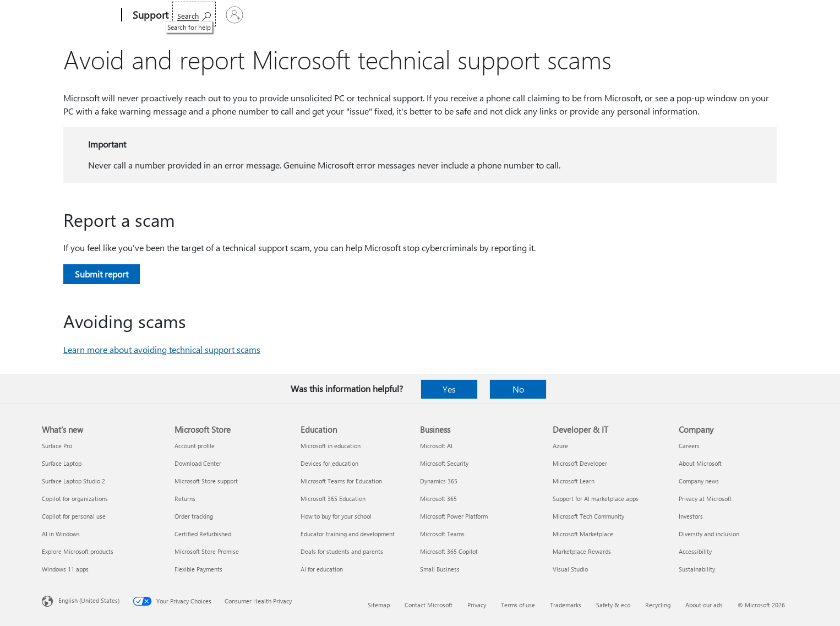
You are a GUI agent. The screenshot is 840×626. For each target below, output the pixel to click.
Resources (454, 15)
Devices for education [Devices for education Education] (329, 463)
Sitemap (379, 605)
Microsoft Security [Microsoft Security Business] (444, 463)
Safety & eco (613, 605)
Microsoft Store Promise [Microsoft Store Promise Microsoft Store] (207, 551)
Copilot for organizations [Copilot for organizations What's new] (75, 499)
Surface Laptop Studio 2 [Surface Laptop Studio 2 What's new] (73, 481)
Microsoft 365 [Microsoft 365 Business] (438, 499)
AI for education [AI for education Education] (322, 569)
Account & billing (389, 15)
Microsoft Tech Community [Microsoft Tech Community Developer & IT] (588, 516)
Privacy (477, 605)
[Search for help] (714, 14)
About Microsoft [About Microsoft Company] (700, 463)
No (518, 389)
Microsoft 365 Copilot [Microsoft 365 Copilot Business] (449, 551)
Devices (329, 15)
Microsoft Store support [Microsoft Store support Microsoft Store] (206, 481)
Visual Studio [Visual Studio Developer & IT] (570, 569)
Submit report (102, 274)
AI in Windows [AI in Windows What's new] (61, 534)
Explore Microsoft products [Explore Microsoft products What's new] (78, 551)
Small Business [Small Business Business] (440, 569)
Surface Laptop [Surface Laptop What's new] (62, 463)
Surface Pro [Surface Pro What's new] (57, 446)
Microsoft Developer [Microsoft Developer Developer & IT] (580, 463)
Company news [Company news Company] (699, 481)
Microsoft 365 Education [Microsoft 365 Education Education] (333, 499)
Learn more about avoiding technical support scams (162, 349)
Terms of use (518, 605)
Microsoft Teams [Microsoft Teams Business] (442, 534)
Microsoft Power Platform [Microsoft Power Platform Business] (454, 516)
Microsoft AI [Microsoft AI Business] (436, 446)
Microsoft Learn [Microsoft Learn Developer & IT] (574, 481)
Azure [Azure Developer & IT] (560, 446)
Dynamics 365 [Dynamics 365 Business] (439, 481)
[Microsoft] (80, 15)
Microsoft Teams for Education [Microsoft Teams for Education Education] (341, 481)
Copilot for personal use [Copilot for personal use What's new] (74, 516)
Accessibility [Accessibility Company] (695, 551)
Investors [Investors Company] (691, 516)
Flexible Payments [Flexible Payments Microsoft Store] (198, 569)
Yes (449, 389)
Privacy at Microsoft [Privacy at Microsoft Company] (705, 499)
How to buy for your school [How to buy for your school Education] (336, 516)
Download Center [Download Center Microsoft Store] (198, 463)
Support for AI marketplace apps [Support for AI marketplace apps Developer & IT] (596, 499)
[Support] (149, 15)
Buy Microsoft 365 (523, 15)
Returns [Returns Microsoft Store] (185, 499)
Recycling (658, 605)
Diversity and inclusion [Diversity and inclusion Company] (709, 534)
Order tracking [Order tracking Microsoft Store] (194, 516)
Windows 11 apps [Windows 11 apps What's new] (65, 569)
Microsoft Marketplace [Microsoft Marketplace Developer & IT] (583, 534)
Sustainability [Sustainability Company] (697, 569)
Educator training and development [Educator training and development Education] (348, 534)
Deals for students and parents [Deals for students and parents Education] (342, 551)
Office (244, 15)
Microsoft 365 (200, 15)
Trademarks (566, 605)
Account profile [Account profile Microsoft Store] (195, 446)
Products (282, 15)
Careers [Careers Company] (689, 446)
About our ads (704, 605)
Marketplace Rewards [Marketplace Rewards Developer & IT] (582, 551)
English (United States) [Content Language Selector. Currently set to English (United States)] (89, 600)
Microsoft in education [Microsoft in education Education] (331, 446)
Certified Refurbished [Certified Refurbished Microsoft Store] (203, 534)
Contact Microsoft (429, 605)
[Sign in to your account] (770, 15)
